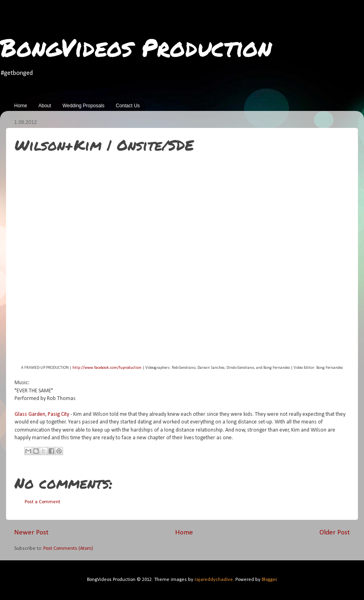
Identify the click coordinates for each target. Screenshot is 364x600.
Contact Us (128, 106)
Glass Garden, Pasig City (42, 414)
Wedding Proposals (83, 106)
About (45, 106)
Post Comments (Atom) (68, 549)
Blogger (269, 580)
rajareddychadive (214, 580)
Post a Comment (42, 502)
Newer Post (31, 533)
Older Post (335, 533)
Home (21, 106)
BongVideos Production (136, 47)
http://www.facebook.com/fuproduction (107, 368)
